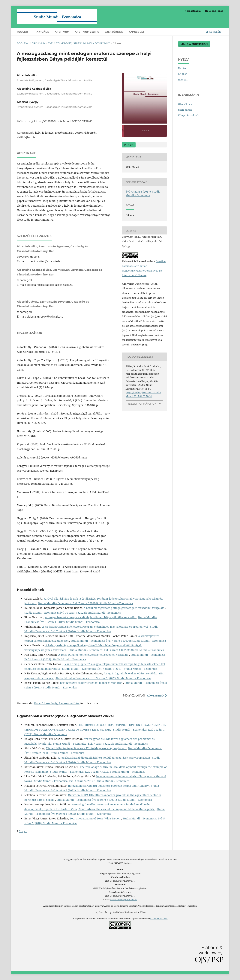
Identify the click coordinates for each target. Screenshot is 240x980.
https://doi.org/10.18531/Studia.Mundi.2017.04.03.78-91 (58, 121)
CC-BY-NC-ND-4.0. (159, 919)
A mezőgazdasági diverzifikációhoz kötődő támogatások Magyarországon (104, 758)
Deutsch (183, 68)
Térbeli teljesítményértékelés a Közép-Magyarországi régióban (86, 748)
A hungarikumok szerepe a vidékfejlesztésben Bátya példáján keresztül (91, 617)
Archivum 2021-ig (87, 32)
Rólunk (23, 32)
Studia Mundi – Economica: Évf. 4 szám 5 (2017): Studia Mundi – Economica (82, 781)
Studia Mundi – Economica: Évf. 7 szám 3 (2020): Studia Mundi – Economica (85, 603)
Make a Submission (194, 44)
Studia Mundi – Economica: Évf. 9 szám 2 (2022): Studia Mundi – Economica (103, 678)
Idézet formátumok (142, 404)
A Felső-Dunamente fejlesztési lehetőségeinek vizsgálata (94, 655)
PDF (130, 145)
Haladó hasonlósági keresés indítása (57, 703)
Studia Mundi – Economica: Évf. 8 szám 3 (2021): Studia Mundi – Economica (104, 800)
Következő (155, 696)
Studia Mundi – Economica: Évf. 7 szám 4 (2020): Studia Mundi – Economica (118, 641)
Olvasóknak (185, 104)
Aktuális (43, 32)
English (183, 74)
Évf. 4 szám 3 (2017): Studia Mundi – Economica (79, 43)
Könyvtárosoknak (189, 115)
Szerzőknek (114, 32)
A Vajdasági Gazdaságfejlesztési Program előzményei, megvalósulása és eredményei (95, 627)
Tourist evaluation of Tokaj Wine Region (95, 818)
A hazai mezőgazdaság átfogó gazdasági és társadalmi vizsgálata (124, 608)
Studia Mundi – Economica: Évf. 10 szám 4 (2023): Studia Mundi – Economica (73, 613)
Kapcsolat (136, 32)
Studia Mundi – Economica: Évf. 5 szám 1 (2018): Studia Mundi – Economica (116, 650)
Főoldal (23, 43)
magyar (183, 79)
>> (25, 831)
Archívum (62, 32)
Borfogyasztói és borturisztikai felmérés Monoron (92, 683)
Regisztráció (193, 11)
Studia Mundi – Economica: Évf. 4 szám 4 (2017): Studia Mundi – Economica (110, 669)
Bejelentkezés (214, 11)
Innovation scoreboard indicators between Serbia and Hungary (109, 786)
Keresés (213, 32)
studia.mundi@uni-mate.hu (124, 900)
